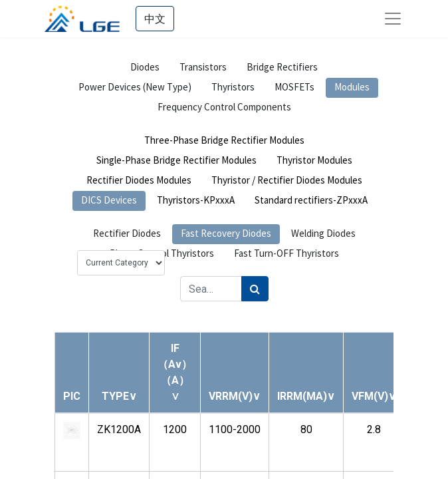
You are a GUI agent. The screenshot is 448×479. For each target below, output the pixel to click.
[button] (119, 396)
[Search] (255, 289)
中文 (155, 19)
